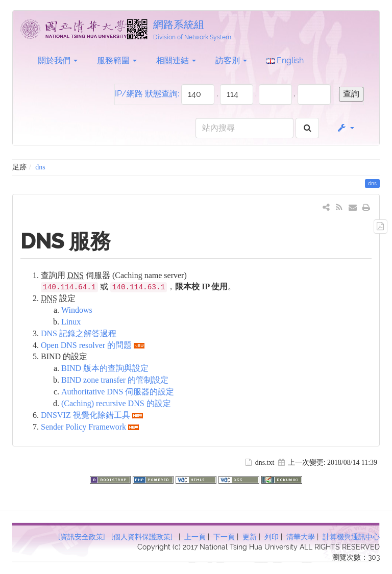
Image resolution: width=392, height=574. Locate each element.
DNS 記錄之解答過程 (79, 333)
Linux (71, 322)
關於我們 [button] (58, 60)
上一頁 (195, 537)
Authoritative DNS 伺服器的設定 (118, 392)
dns (40, 167)
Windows (77, 310)
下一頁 (224, 537)
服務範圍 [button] (117, 60)
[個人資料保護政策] (142, 537)
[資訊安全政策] (82, 537)
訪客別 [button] (231, 60)
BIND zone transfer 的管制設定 (115, 380)
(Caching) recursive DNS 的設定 (116, 403)
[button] (345, 128)
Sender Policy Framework (83, 427)
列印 (272, 537)
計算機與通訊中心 (351, 537)
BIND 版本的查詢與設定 (105, 368)
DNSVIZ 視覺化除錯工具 (85, 415)
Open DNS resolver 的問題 (86, 345)
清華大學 (301, 537)
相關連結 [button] (176, 60)
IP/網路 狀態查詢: (147, 94)
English (285, 60)
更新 (250, 537)
